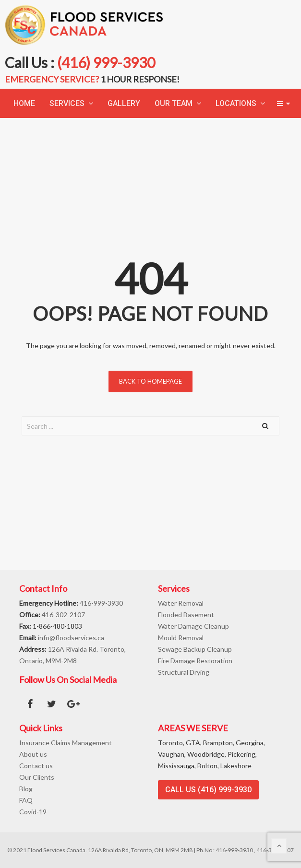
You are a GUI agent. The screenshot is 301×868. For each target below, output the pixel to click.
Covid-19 (33, 812)
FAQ (26, 800)
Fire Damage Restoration (195, 661)
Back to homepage (150, 381)
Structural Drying (184, 672)
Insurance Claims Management (66, 743)
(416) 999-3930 (106, 62)
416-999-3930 (101, 603)
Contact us (36, 766)
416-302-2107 (63, 615)
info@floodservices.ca (71, 638)
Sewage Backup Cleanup (195, 649)
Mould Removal (181, 638)
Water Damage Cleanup (193, 626)
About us (33, 754)
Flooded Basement (186, 615)
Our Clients (37, 777)
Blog (26, 789)
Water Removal (181, 603)
